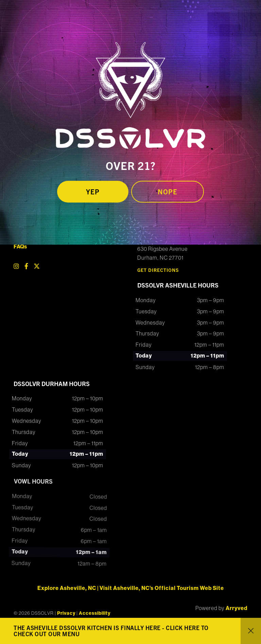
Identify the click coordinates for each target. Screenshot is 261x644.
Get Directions (158, 270)
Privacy (66, 613)
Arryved (237, 608)
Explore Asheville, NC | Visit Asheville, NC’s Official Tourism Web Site (131, 588)
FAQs (20, 247)
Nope (168, 192)
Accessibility (95, 613)
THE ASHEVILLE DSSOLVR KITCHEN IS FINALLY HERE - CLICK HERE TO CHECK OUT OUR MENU (111, 631)
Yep (93, 192)
